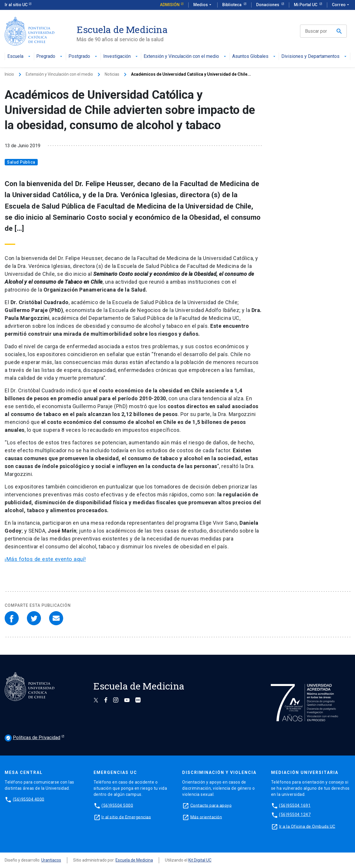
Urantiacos (51, 860)
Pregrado (50, 57)
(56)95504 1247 (295, 815)
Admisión (170, 5)
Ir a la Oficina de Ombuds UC (307, 826)
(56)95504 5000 (117, 805)
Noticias (112, 74)
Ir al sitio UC (16, 5)
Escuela (19, 57)
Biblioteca (232, 5)
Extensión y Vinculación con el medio (185, 57)
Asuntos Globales (254, 57)
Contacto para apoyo (211, 805)
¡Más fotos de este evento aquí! (45, 559)
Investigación (121, 57)
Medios (203, 5)
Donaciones (268, 5)
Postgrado (83, 57)
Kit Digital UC (200, 860)
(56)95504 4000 (29, 799)
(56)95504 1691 (295, 805)
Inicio (9, 74)
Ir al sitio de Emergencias (126, 817)
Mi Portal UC (306, 5)
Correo (341, 5)
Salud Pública (21, 162)
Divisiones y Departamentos (314, 57)
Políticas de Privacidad (32, 738)
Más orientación (206, 817)
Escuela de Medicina (134, 860)
